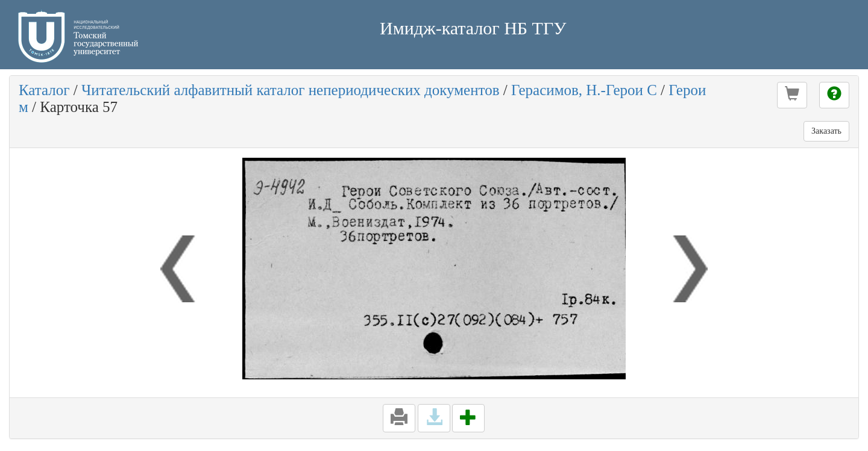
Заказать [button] (826, 131)
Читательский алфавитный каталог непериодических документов (290, 90)
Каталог (44, 90)
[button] (792, 95)
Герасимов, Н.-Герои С (584, 90)
